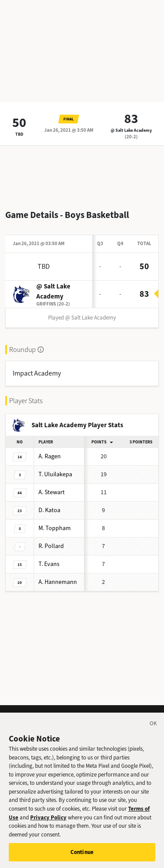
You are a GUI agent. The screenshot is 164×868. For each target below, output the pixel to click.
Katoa (49, 510)
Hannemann (58, 582)
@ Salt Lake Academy (131, 130)
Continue (82, 856)
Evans (49, 564)
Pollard (51, 546)
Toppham (55, 528)
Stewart (52, 492)
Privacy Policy (48, 821)
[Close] (154, 729)
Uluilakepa (55, 474)
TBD (19, 134)
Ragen (50, 456)
